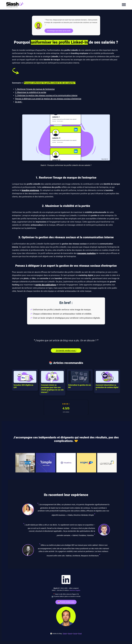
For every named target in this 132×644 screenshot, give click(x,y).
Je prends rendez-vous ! (66, 350)
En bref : (19, 102)
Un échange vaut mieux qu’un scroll (59, 31)
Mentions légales (75, 590)
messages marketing (86, 253)
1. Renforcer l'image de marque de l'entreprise (35, 89)
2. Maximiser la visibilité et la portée (31, 92)
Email (80, 634)
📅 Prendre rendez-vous (66, 602)
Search (70, 634)
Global (65, 634)
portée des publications (46, 285)
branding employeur (30, 190)
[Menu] (124, 5)
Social (75, 634)
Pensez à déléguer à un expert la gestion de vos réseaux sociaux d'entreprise (48, 99)
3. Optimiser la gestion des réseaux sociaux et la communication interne (46, 95)
